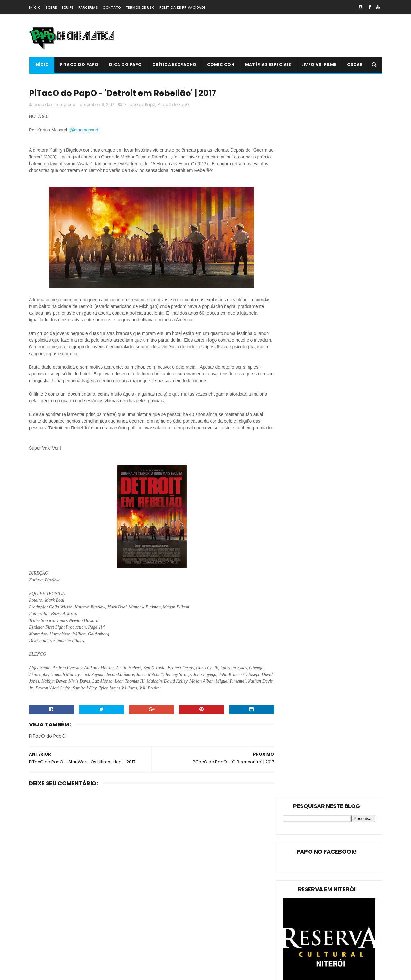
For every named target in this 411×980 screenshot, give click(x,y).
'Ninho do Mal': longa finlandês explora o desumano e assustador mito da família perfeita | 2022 (219, 911)
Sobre (51, 8)
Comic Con (221, 64)
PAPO (87, 953)
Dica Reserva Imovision (55, 941)
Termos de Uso (140, 8)
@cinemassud (85, 130)
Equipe (68, 8)
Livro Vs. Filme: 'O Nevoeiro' (214, 872)
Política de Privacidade (182, 8)
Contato (112, 8)
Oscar (355, 64)
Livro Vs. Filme (319, 64)
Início (35, 8)
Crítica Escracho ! (96, 919)
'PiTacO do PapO (48, 953)
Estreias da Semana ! (53, 908)
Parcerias (88, 8)
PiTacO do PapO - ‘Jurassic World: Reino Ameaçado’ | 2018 (219, 938)
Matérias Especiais (268, 64)
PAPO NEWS (43, 930)
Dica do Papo (125, 64)
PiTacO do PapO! (174, 105)
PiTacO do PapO (79, 64)
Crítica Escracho (174, 64)
